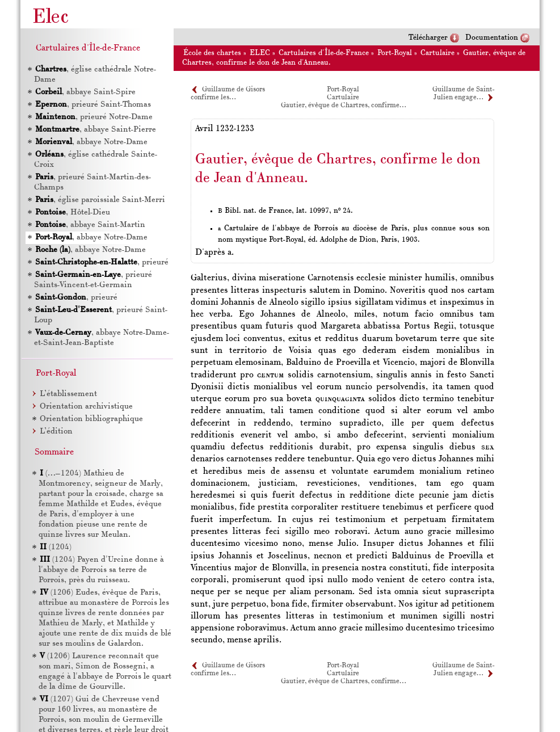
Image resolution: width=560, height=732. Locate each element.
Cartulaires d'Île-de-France (324, 53)
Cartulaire (437, 53)
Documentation (492, 38)
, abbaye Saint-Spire (85, 92)
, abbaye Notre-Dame (91, 142)
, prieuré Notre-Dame (93, 117)
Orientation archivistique (86, 407)
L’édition (56, 432)
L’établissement (68, 394)
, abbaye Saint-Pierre (95, 130)
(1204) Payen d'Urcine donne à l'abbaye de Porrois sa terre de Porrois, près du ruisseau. (101, 570)
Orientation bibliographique (91, 419)
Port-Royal (395, 53)
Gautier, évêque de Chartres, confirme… (343, 106)
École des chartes (212, 53)
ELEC (260, 53)
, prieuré (101, 262)
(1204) (56, 547)
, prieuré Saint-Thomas (92, 105)
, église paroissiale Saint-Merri (100, 200)
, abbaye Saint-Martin (90, 225)
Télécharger (428, 38)
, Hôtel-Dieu (72, 213)
